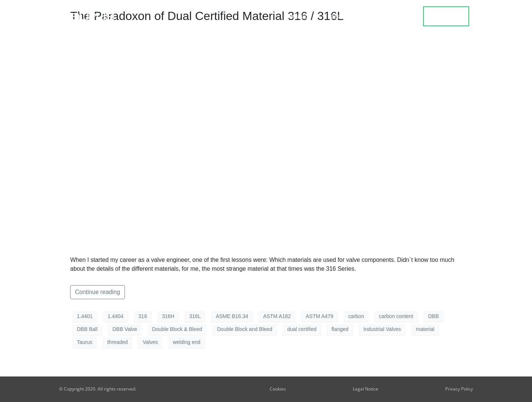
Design (341, 17)
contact (446, 16)
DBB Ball (87, 329)
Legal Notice (366, 389)
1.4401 (85, 316)
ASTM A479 (319, 316)
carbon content (396, 316)
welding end (187, 342)
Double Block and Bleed (244, 329)
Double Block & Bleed (177, 329)
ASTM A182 (277, 316)
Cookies (278, 389)
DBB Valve (125, 329)
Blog (375, 17)
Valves (150, 342)
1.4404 (115, 316)
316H (168, 316)
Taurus (85, 342)
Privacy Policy (459, 389)
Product (301, 17)
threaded (117, 342)
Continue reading (98, 292)
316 (143, 316)
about (406, 17)
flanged (340, 329)
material (425, 329)
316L (195, 316)
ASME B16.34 (232, 316)
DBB (434, 316)
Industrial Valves (382, 329)
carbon (356, 316)
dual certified (302, 329)
